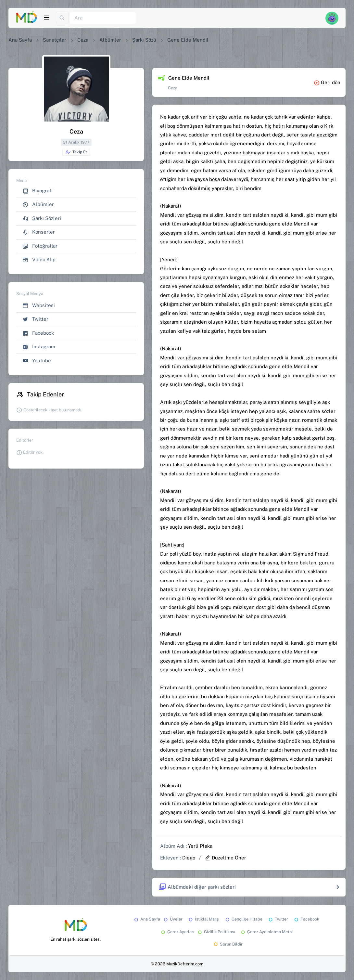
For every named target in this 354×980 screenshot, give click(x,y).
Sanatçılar (55, 40)
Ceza (83, 40)
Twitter (35, 319)
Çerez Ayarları (177, 932)
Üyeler (173, 919)
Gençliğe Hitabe (243, 919)
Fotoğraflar (40, 246)
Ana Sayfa (20, 40)
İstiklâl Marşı (203, 919)
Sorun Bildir (228, 944)
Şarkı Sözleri (42, 219)
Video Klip (39, 260)
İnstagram (39, 347)
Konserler (39, 232)
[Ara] (103, 18)
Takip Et (76, 152)
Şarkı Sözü (144, 40)
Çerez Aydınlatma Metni (266, 932)
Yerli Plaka (200, 846)
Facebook (38, 333)
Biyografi (38, 191)
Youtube (37, 361)
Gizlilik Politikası (216, 932)
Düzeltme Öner (225, 858)
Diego (189, 858)
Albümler (110, 40)
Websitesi (39, 306)
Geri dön (327, 82)
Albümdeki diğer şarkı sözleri (197, 887)
